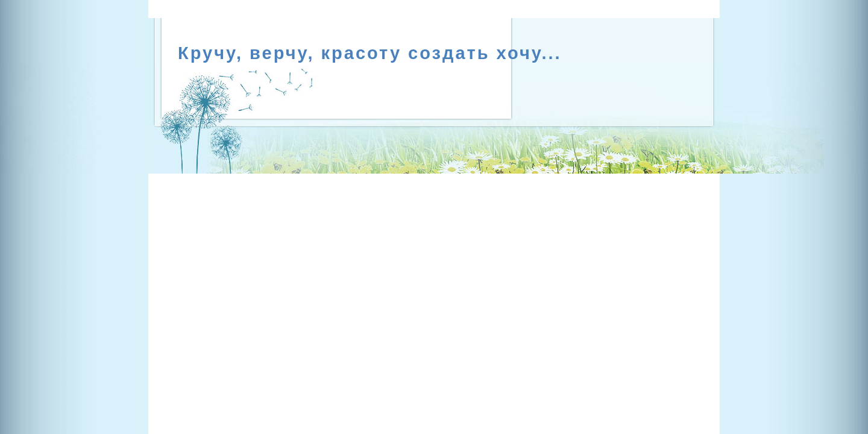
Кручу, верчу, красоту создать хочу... (370, 53)
